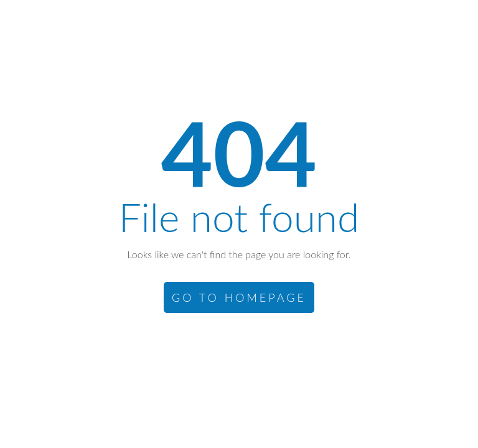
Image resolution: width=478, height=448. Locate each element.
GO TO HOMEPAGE (239, 297)
